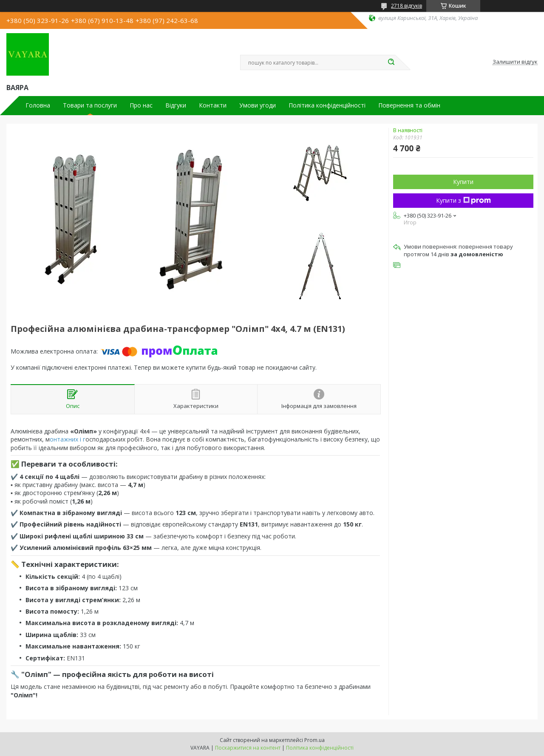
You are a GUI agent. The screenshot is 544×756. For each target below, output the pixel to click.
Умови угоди (258, 105)
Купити (463, 182)
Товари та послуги (90, 105)
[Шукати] (391, 62)
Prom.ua (314, 740)
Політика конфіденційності (327, 105)
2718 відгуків (407, 6)
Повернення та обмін (409, 105)
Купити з (463, 200)
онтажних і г (68, 439)
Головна (38, 105)
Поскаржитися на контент (248, 748)
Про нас (141, 105)
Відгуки (176, 105)
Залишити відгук (515, 62)
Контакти (213, 105)
